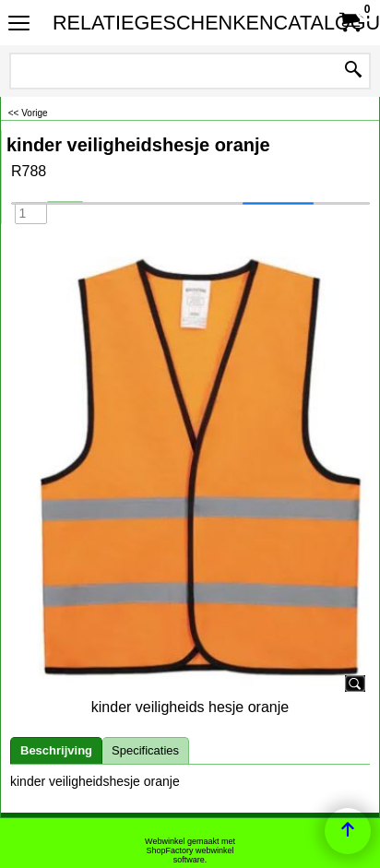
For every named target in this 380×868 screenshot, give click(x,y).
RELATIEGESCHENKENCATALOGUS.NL (186, 23)
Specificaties (145, 750)
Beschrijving (56, 750)
